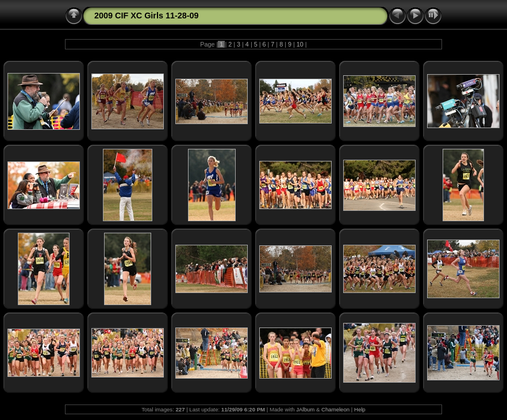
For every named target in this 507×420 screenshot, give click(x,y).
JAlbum (305, 409)
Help (360, 409)
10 (300, 44)
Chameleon (335, 409)
